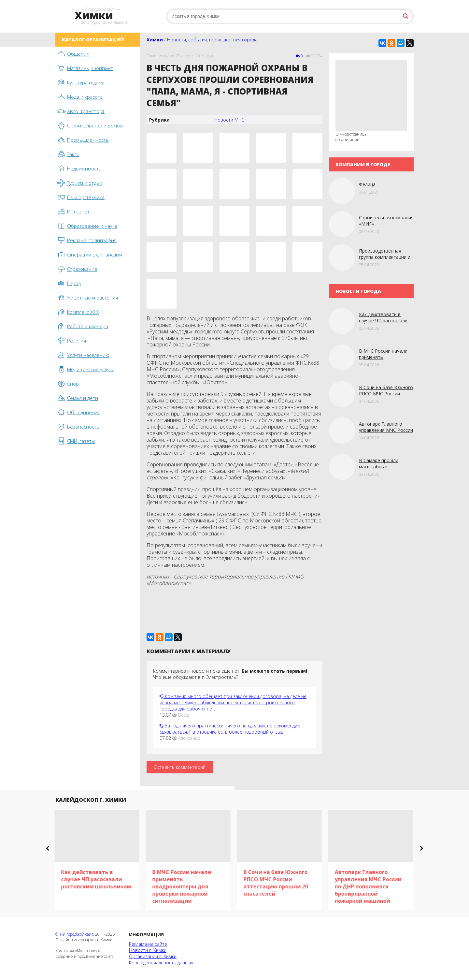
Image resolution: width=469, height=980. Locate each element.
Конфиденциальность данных (161, 963)
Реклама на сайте (148, 944)
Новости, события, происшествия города (212, 40)
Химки (155, 40)
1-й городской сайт (76, 934)
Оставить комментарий (180, 767)
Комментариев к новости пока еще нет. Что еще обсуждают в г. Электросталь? (230, 674)
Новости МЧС (229, 120)
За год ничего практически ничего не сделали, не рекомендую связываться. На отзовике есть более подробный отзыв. (230, 729)
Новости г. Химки (148, 950)
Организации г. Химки (153, 956)
